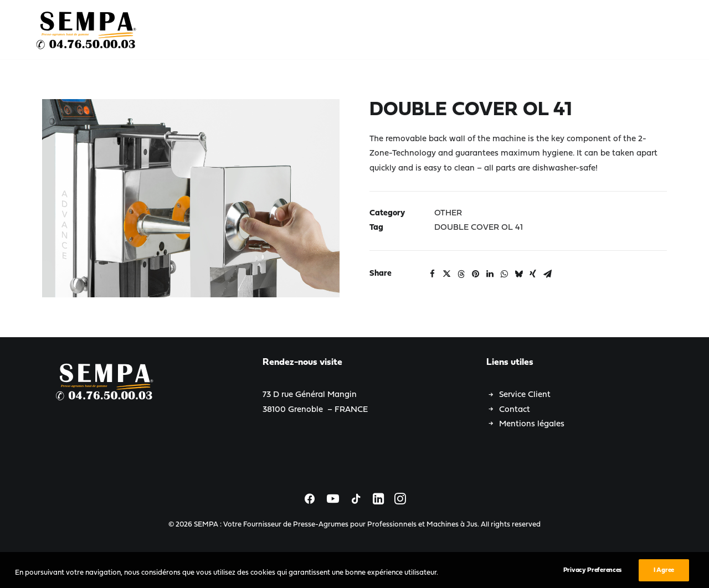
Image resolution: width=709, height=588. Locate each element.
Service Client (525, 395)
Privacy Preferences (592, 577)
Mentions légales (532, 424)
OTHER (448, 213)
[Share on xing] (533, 274)
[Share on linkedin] (490, 274)
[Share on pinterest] (475, 274)
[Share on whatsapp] (504, 274)
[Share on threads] (461, 274)
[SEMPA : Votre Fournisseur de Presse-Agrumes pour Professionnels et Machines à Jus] (87, 30)
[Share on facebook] (432, 274)
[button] (191, 198)
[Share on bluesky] (518, 274)
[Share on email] (547, 274)
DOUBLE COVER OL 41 (479, 228)
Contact (515, 410)
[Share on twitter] (446, 274)
